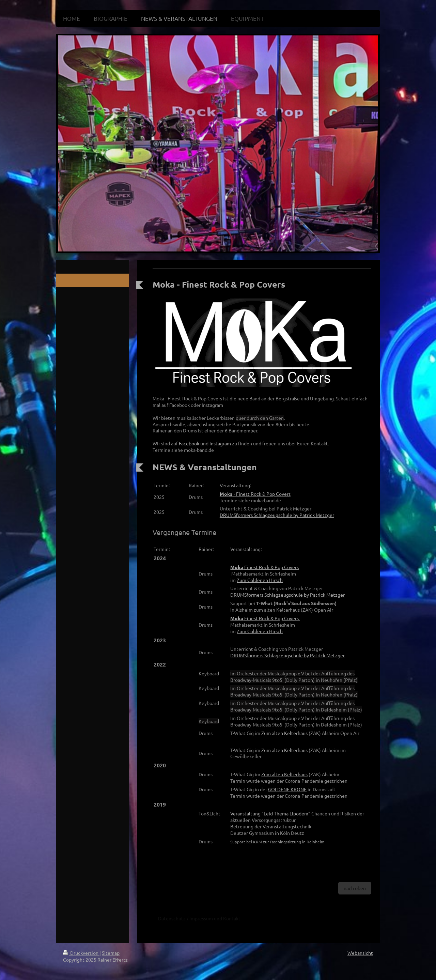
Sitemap (111, 953)
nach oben (355, 888)
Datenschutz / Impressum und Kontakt (199, 918)
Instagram (220, 443)
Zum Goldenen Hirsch (260, 580)
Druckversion (81, 953)
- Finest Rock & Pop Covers (255, 494)
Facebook (189, 443)
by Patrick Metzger (287, 595)
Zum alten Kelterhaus (284, 733)
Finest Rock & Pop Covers (264, 567)
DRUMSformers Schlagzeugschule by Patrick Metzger (277, 515)
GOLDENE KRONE (287, 789)
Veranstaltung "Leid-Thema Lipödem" (270, 813)
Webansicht (360, 953)
